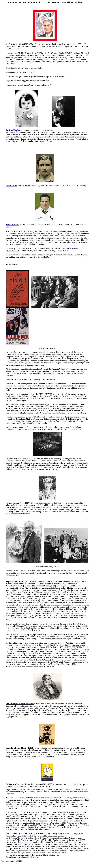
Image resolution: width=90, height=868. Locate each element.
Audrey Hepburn (14, 130)
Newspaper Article (19, 141)
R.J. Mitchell (29, 836)
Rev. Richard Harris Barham (20, 704)
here (36, 857)
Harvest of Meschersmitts (78, 463)
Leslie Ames (11, 185)
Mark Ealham (12, 224)
